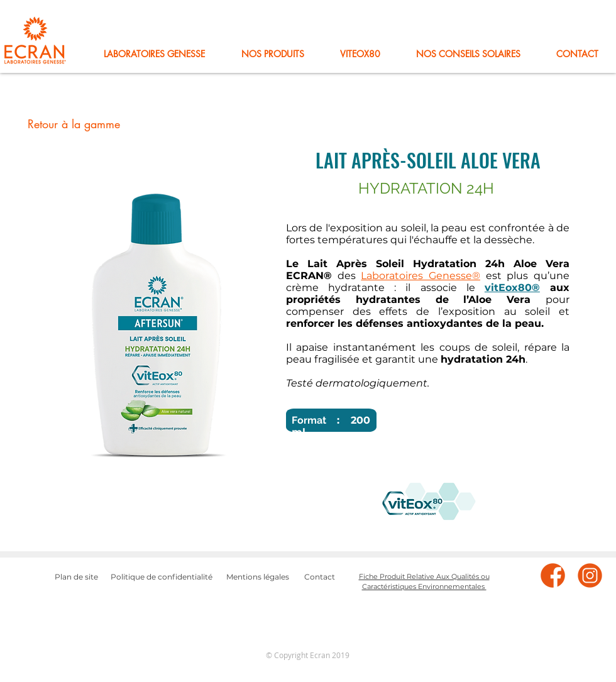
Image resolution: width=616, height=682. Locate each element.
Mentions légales (258, 577)
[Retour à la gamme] (74, 124)
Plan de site (76, 577)
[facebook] (553, 575)
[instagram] (590, 575)
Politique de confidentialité (162, 577)
